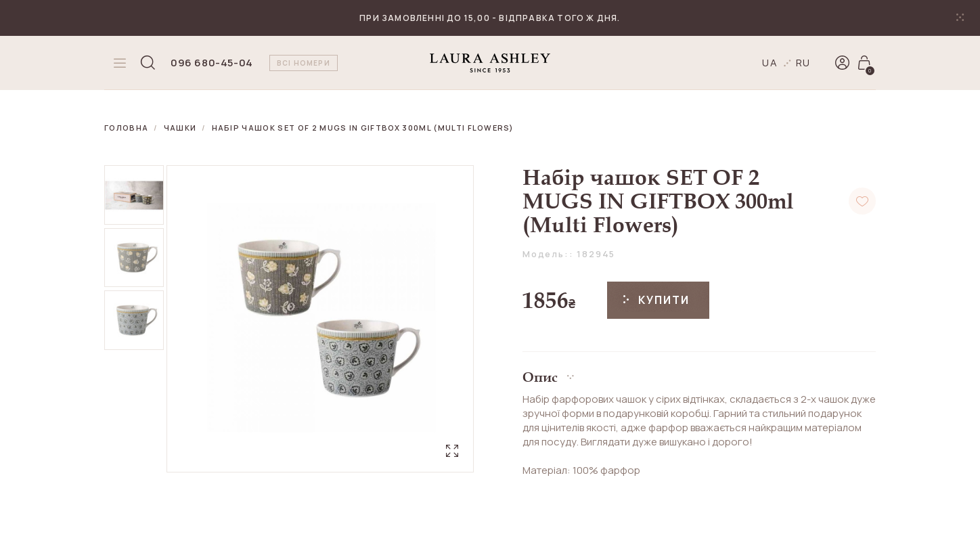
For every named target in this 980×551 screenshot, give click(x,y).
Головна (126, 128)
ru (804, 63)
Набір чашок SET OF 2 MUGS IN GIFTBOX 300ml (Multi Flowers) (363, 128)
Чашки (180, 128)
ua (770, 63)
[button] (699, 372)
